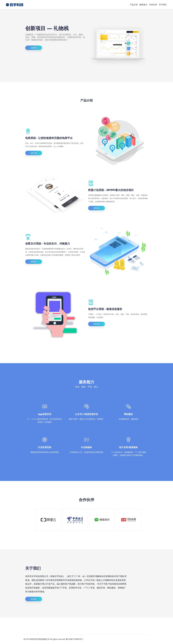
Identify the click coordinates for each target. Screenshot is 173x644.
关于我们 (163, 5)
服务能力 (143, 5)
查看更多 (34, 262)
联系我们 (34, 599)
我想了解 (34, 153)
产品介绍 (134, 5)
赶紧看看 (34, 48)
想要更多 (97, 208)
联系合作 (97, 324)
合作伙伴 (153, 5)
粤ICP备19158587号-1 (75, 639)
